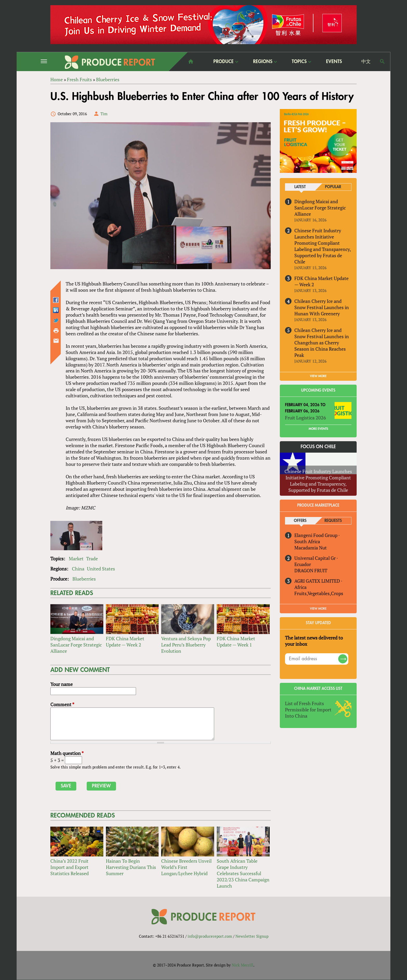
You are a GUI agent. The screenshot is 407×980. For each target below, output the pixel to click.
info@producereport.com (210, 936)
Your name (62, 684)
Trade (92, 559)
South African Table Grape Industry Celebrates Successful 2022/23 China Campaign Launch (243, 873)
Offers (300, 521)
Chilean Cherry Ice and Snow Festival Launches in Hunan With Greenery (322, 307)
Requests (333, 521)
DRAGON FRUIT (311, 570)
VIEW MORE (318, 376)
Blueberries (84, 579)
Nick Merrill (243, 965)
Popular (333, 187)
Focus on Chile (318, 447)
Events (334, 62)
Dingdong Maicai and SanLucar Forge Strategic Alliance (76, 645)
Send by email (56, 341)
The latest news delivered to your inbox (314, 641)
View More (318, 609)
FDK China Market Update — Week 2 (125, 642)
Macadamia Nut (311, 548)
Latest (300, 187)
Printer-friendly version (56, 331)
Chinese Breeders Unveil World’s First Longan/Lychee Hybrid (186, 867)
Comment (62, 704)
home (191, 62)
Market (76, 559)
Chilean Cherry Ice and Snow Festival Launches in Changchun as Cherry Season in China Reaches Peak (322, 343)
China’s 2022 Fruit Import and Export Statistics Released (70, 867)
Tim (104, 114)
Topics (299, 61)
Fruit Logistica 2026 (306, 418)
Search (382, 62)
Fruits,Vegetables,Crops (319, 593)
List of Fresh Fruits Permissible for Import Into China (308, 710)
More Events (318, 429)
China (78, 569)
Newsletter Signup (252, 936)
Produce (223, 61)
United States (101, 569)
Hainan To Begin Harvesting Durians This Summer (131, 867)
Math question (67, 753)
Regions (263, 61)
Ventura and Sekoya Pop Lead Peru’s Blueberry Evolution (186, 645)
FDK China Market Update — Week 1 (236, 642)
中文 (366, 62)
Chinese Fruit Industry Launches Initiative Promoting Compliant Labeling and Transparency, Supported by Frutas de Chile (323, 246)
